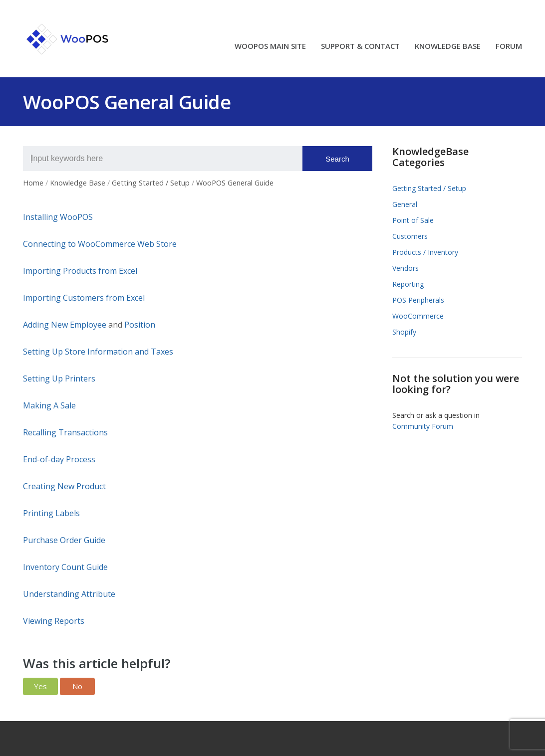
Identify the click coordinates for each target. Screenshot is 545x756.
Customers (410, 236)
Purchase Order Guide (64, 540)
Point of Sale (413, 220)
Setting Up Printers (59, 378)
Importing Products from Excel (80, 271)
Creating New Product (64, 486)
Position (140, 325)
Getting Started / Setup (429, 188)
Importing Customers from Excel (84, 298)
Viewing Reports (54, 621)
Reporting (408, 284)
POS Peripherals (418, 300)
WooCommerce (418, 316)
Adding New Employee (65, 325)
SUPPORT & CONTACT (360, 47)
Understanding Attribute (69, 594)
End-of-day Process (59, 459)
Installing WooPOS (58, 217)
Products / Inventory (425, 252)
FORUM (509, 47)
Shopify (404, 332)
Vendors (406, 268)
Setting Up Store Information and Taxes (98, 352)
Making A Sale (49, 405)
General (405, 204)
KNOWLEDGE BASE (448, 47)
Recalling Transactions (65, 432)
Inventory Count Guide (65, 567)
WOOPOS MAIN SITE (270, 47)
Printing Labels (51, 513)
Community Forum (423, 426)
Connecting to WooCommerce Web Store (100, 244)
